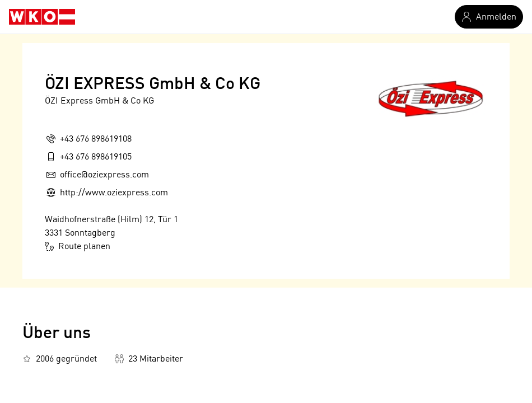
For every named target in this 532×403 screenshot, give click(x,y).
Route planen (78, 246)
